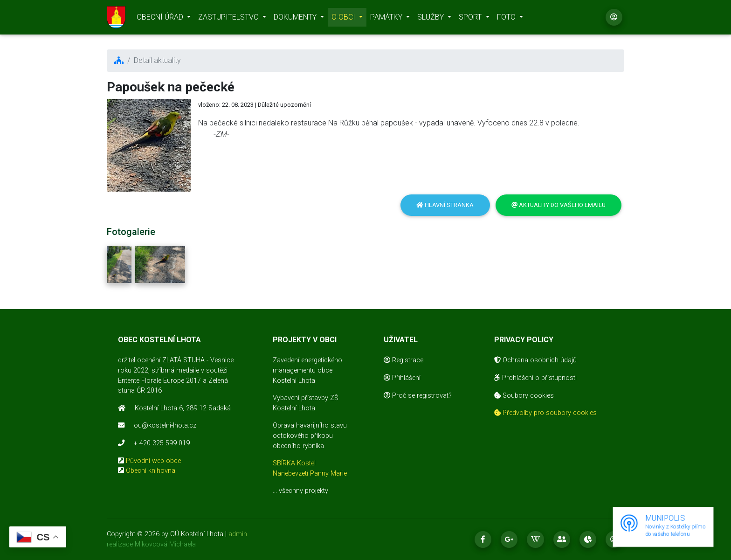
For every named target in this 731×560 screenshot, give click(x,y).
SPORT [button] (471, 19)
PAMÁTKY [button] (387, 19)
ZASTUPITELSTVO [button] (229, 19)
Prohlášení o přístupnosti (535, 378)
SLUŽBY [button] (431, 19)
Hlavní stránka (445, 205)
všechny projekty (303, 491)
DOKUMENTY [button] (296, 19)
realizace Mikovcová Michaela (151, 544)
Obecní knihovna (151, 471)
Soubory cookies (524, 396)
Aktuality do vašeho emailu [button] (559, 205)
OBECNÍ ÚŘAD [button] (161, 19)
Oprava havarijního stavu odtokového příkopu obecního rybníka (310, 436)
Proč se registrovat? (418, 396)
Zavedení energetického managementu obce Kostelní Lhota (307, 370)
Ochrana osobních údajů (535, 360)
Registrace (403, 360)
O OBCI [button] (344, 19)
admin (238, 534)
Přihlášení (402, 378)
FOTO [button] (507, 19)
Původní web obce (153, 461)
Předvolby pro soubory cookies (545, 413)
